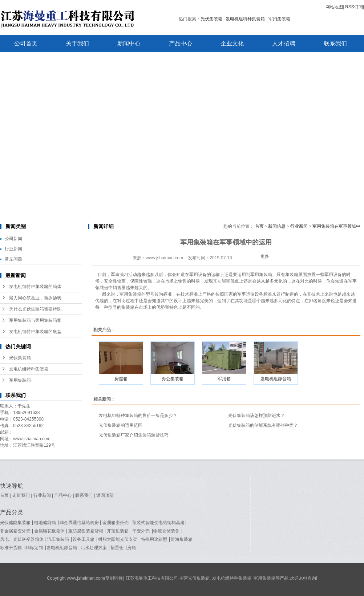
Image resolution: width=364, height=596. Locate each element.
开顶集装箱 (118, 531)
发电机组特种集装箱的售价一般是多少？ (138, 415)
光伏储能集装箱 (15, 523)
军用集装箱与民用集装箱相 (35, 320)
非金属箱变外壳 (15, 531)
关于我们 (77, 43)
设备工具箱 (84, 539)
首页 (259, 226)
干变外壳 (141, 531)
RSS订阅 (354, 7)
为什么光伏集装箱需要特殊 (35, 309)
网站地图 (334, 7)
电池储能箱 (45, 523)
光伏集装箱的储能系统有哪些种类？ (263, 425)
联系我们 (335, 43)
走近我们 (21, 495)
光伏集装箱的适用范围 (121, 425)
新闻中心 (129, 43)
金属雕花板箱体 (49, 531)
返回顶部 (105, 495)
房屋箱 (121, 379)
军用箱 (224, 379)
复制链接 (114, 578)
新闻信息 (277, 226)
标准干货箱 (11, 548)
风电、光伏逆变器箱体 (22, 539)
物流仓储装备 (166, 531)
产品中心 (181, 43)
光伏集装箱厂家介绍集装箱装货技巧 (134, 435)
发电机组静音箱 (276, 379)
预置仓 (117, 548)
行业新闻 (13, 249)
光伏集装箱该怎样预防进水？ (256, 415)
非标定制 (34, 548)
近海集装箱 (182, 539)
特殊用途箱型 (154, 539)
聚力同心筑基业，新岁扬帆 (35, 298)
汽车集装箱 (58, 539)
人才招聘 (284, 43)
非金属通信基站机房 (79, 523)
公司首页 (26, 43)
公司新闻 (13, 239)
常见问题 (13, 259)
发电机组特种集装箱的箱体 (35, 287)
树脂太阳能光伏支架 (118, 539)
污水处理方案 (94, 548)
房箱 (132, 548)
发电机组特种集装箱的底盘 (35, 332)
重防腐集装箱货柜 (86, 531)
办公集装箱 (173, 379)
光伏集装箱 (211, 19)
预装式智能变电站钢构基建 (158, 523)
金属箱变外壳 (116, 523)
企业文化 (232, 43)
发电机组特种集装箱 (245, 19)
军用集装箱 (279, 19)
